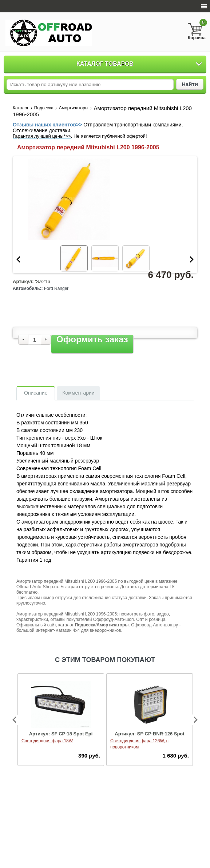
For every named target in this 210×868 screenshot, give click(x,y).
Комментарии (78, 393)
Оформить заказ (92, 339)
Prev (18, 259)
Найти (190, 84)
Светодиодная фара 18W (47, 741)
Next (192, 259)
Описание (36, 393)
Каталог (21, 108)
